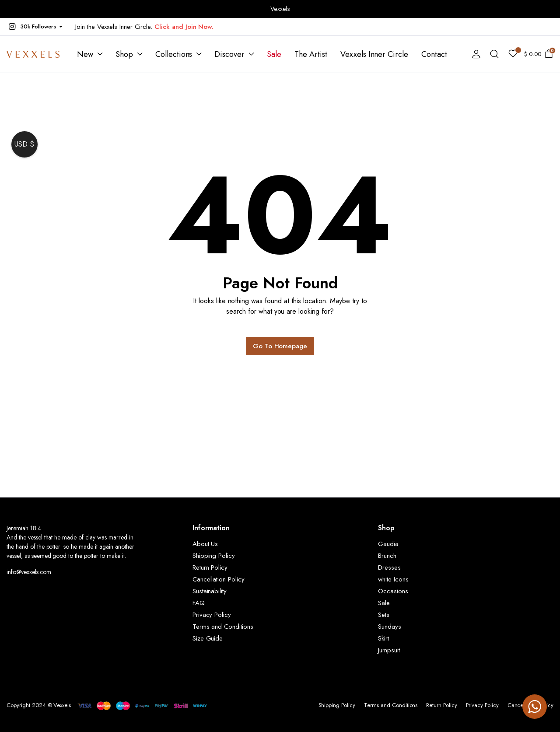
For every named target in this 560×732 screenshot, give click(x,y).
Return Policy (210, 567)
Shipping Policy (214, 556)
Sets (384, 615)
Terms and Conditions (223, 627)
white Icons (393, 579)
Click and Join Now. (184, 27)
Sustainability (210, 591)
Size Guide (208, 638)
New (85, 54)
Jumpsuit (389, 650)
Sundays (390, 627)
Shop (124, 54)
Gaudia (388, 544)
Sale (274, 54)
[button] (34, 27)
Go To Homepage (280, 346)
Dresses (389, 567)
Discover (229, 54)
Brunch (387, 556)
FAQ (199, 603)
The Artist (311, 54)
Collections (174, 54)
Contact (434, 54)
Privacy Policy (212, 615)
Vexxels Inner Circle (374, 54)
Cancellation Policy (219, 579)
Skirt (383, 638)
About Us (205, 544)
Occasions (393, 591)
